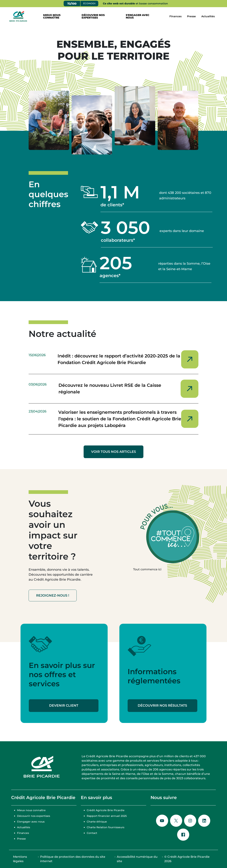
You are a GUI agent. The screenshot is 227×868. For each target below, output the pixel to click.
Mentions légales (20, 859)
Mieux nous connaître (31, 810)
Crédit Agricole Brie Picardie (106, 810)
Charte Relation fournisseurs (106, 827)
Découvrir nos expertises (34, 816)
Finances (175, 16)
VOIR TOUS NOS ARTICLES (113, 452)
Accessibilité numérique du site (137, 859)
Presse (191, 16)
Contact (92, 833)
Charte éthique (97, 822)
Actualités (208, 16)
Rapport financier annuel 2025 (107, 816)
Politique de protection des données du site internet (73, 859)
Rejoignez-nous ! (53, 595)
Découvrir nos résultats (162, 706)
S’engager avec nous (31, 822)
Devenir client (64, 706)
